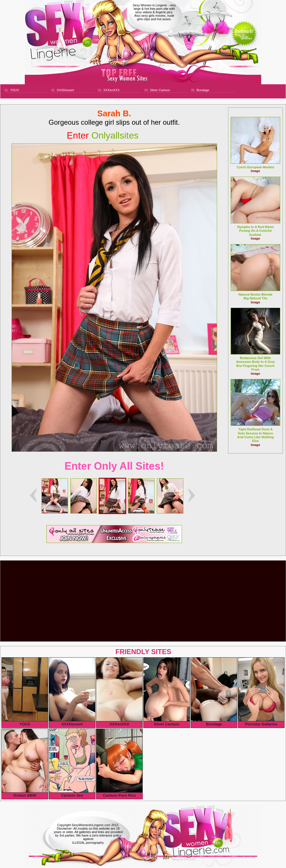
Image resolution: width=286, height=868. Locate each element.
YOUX (15, 90)
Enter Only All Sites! (114, 466)
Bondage (203, 90)
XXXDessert (65, 90)
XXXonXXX (111, 90)
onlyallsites (103, 135)
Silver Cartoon (160, 90)
